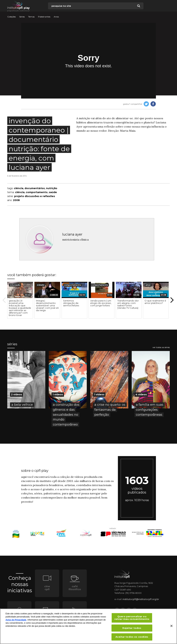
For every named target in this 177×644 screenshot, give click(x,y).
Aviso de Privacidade (16, 621)
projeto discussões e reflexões (35, 196)
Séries (22, 17)
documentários (35, 188)
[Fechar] (171, 628)
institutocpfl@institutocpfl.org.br (141, 599)
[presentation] (20, 290)
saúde (53, 192)
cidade (41, 285)
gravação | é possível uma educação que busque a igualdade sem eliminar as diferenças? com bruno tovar (20, 308)
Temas (31, 17)
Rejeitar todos (132, 630)
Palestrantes (44, 17)
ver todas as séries (161, 347)
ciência (19, 188)
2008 (16, 200)
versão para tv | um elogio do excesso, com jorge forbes (101, 303)
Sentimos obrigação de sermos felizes (71, 303)
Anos (56, 17)
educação (15, 285)
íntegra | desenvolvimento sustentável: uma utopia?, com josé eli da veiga (47, 305)
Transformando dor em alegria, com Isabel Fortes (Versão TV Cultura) (128, 304)
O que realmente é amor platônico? (155, 302)
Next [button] (172, 300)
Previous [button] (4, 300)
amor (148, 285)
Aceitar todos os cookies (132, 638)
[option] (20, 300)
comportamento (37, 192)
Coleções (11, 17)
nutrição (52, 188)
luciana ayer (72, 234)
